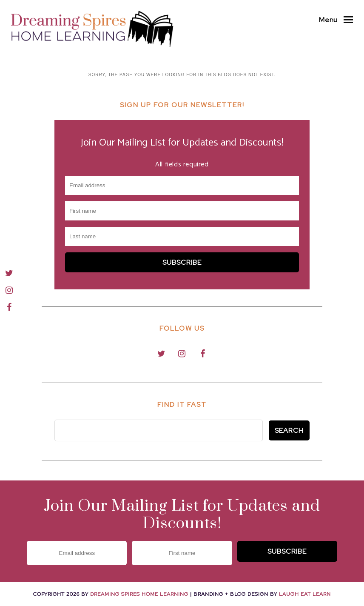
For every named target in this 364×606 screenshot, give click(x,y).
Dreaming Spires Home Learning (139, 594)
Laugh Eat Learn (305, 594)
